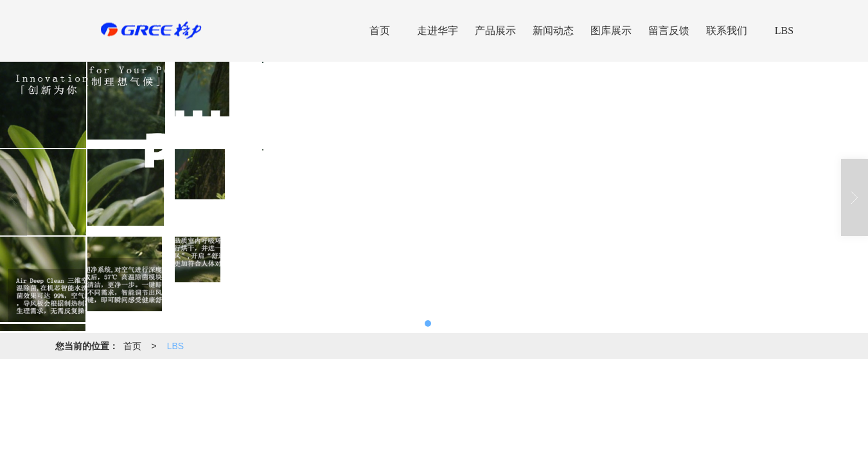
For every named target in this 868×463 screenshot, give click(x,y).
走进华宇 (438, 31)
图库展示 (611, 31)
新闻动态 (553, 31)
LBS (784, 31)
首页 (380, 31)
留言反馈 (669, 31)
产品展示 (495, 31)
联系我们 (727, 31)
